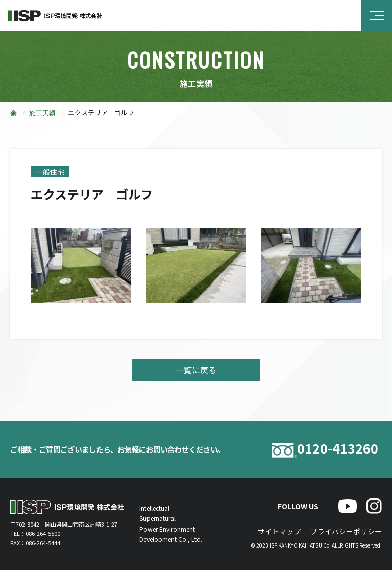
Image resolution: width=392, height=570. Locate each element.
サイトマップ (279, 531)
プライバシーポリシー (346, 531)
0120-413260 (325, 450)
